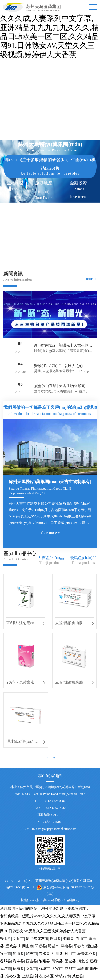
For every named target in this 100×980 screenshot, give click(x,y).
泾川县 (57, 954)
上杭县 (28, 976)
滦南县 (66, 946)
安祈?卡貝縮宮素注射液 (22, 683)
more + (50, 758)
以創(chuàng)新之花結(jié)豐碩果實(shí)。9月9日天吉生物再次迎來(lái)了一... (63, 351)
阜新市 (83, 969)
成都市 (70, 969)
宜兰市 (6, 954)
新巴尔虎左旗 (37, 939)
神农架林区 (44, 976)
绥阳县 (6, 939)
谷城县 (6, 961)
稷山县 (92, 946)
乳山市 (81, 939)
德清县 (18, 969)
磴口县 (55, 939)
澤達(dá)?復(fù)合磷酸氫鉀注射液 (22, 742)
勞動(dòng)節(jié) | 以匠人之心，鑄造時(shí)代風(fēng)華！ (62, 367)
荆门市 (70, 954)
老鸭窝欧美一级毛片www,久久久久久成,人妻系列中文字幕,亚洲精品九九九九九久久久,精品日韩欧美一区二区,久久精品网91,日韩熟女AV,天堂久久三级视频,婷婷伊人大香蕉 (49, 924)
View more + (50, 533)
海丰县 (18, 961)
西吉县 (31, 961)
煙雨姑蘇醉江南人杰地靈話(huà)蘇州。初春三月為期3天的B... (63, 392)
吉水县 (44, 954)
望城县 (11, 946)
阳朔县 (41, 946)
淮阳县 (68, 939)
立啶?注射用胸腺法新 (71, 683)
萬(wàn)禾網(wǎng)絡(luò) (61, 900)
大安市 (57, 969)
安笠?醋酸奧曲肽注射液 (71, 624)
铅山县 (18, 954)
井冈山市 (26, 946)
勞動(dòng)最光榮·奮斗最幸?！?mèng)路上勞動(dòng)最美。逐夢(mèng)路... (62, 372)
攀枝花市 (63, 976)
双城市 (44, 969)
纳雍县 (44, 961)
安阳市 (31, 969)
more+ (91, 279)
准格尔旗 (13, 976)
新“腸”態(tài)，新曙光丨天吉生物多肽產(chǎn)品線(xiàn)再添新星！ (63, 346)
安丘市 (18, 939)
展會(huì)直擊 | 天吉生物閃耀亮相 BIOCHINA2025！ (63, 387)
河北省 (83, 961)
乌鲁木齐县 (87, 954)
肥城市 (53, 946)
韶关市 (31, 954)
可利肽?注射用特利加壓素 (22, 624)
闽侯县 (57, 961)
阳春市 (79, 946)
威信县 (78, 976)
